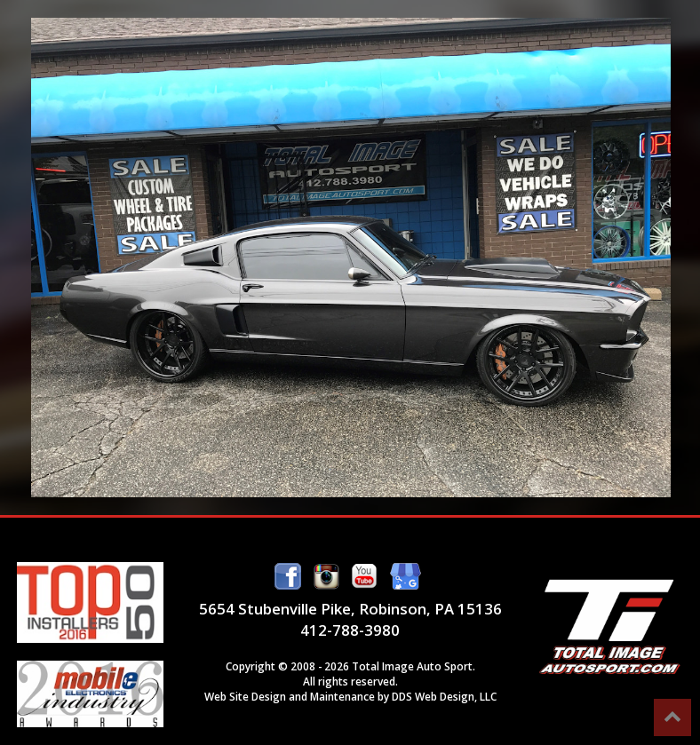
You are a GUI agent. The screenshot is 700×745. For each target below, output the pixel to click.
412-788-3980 (350, 630)
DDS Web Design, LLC (444, 696)
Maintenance (342, 696)
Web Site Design (245, 696)
